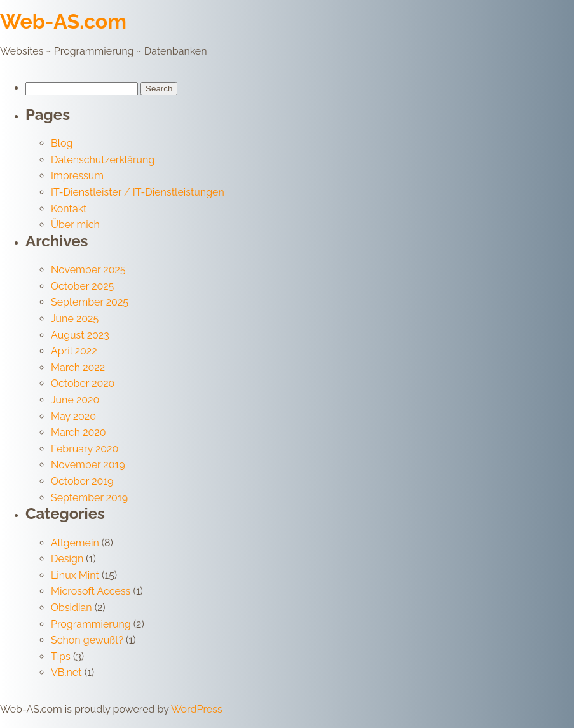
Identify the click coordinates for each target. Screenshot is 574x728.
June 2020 (75, 400)
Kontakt (69, 209)
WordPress (197, 709)
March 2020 (78, 432)
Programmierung (91, 624)
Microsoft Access (91, 591)
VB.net (66, 672)
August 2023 (80, 335)
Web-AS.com (63, 21)
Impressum (77, 176)
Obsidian (72, 608)
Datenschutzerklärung (103, 160)
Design (67, 559)
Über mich (75, 225)
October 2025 (82, 286)
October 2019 (82, 481)
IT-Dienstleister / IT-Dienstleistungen (138, 192)
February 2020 (85, 449)
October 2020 (83, 383)
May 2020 (73, 416)
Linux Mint (75, 575)
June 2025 (75, 319)
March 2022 (78, 367)
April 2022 (74, 351)
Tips (61, 657)
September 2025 (90, 302)
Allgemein (75, 543)
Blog (62, 143)
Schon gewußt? (87, 640)
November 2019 (88, 465)
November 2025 (88, 270)
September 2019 (89, 498)
